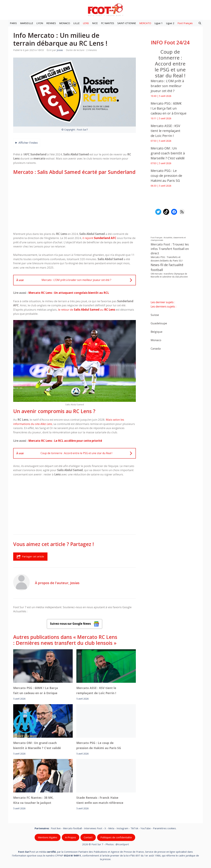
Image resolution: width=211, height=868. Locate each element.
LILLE (76, 23)
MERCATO (145, 23)
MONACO (65, 23)
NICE (95, 23)
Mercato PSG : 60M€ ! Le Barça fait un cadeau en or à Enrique (36, 690)
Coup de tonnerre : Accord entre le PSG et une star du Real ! (170, 64)
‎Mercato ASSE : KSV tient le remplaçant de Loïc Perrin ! (96, 690)
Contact (88, 837)
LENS (86, 23)
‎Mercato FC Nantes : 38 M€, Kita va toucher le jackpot (33, 800)
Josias (75, 583)
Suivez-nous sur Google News (75, 624)
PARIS (13, 23)
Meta (111, 828)
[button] (200, 23)
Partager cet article (30, 557)
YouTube (146, 828)
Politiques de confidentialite (116, 837)
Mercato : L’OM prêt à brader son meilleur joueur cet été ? (167, 86)
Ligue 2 (170, 23)
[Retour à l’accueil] (105, 10)
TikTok (134, 828)
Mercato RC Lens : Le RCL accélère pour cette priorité (65, 441)
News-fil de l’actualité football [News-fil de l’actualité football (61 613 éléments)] (167, 267)
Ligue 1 (159, 23)
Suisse (155, 315)
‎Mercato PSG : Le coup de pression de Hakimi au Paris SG (99, 745)
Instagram (122, 828)
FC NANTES (108, 23)
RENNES (51, 23)
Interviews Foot (93, 828)
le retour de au (87, 310)
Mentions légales (48, 837)
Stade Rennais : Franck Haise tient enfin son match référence (100, 800)
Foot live (56, 828)
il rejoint (100, 238)
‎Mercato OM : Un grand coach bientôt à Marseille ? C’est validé (37, 745)
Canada (156, 348)
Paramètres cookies (164, 828)
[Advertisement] (75, 203)
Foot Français (185, 23)
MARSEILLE (27, 23)
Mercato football (72, 828)
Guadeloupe (159, 323)
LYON (40, 23)
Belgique (157, 331)
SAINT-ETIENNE (127, 23)
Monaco (156, 340)
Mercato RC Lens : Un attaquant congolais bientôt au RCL (69, 293)
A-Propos (71, 837)
